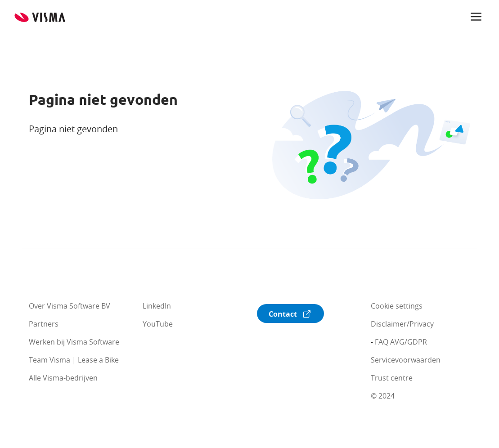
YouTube (158, 324)
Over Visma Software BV (70, 306)
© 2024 (383, 396)
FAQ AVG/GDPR (401, 342)
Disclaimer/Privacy (402, 324)
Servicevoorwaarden (406, 360)
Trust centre (392, 378)
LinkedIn (157, 306)
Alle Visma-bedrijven (63, 378)
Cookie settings (397, 306)
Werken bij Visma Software (74, 342)
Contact (283, 314)
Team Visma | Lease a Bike (74, 360)
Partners (44, 324)
